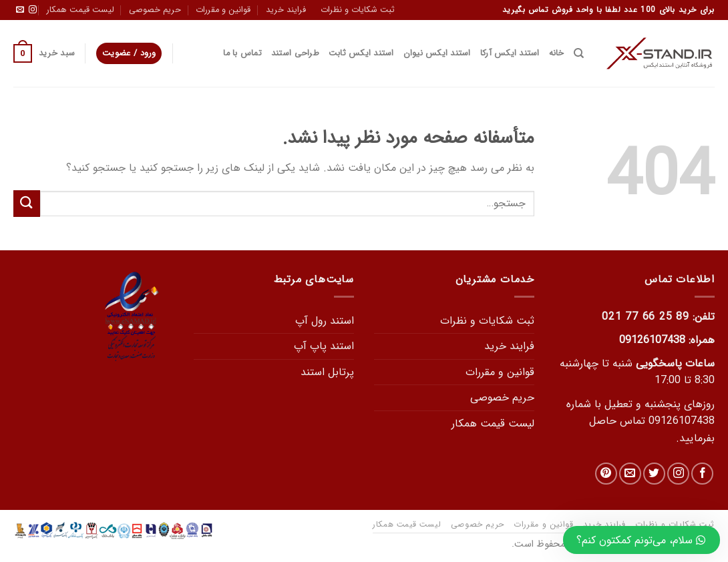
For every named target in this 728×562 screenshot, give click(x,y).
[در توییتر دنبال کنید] (654, 474)
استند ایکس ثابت (361, 53)
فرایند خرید (286, 10)
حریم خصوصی (155, 10)
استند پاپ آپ (324, 346)
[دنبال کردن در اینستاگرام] (33, 10)
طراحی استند (295, 53)
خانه (557, 53)
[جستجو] (579, 53)
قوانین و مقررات (223, 10)
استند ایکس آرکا (510, 53)
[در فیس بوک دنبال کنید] (702, 474)
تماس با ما (242, 53)
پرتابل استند (327, 372)
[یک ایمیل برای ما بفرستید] (20, 10)
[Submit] (27, 203)
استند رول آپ (325, 321)
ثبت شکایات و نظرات (358, 10)
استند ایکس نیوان (437, 53)
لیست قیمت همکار (80, 10)
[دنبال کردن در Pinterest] (606, 474)
